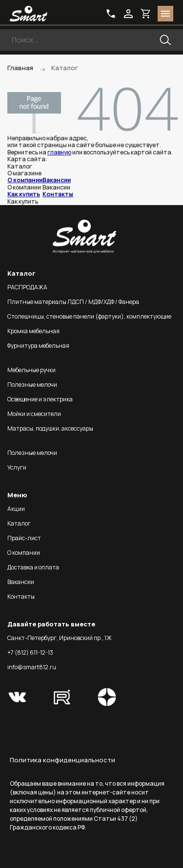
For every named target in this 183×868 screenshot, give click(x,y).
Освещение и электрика (40, 399)
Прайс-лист (24, 538)
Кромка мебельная (33, 331)
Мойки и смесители (34, 414)
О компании (25, 180)
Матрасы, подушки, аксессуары (50, 428)
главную (59, 152)
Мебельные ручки (31, 370)
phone (111, 14)
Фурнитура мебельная (38, 346)
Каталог (19, 523)
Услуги (17, 467)
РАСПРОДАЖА (27, 287)
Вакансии (57, 180)
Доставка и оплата (33, 567)
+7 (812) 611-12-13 (30, 652)
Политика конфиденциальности (62, 760)
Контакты (58, 194)
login (128, 14)
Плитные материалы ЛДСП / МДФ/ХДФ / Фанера (73, 302)
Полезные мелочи (32, 385)
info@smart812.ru (32, 667)
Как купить (24, 194)
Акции (16, 509)
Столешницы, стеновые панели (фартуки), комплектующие (89, 316)
